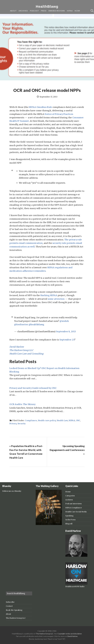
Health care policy (47, 420)
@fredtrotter (21, 324)
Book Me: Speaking (14, 610)
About (8, 614)
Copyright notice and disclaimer (70, 634)
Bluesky (18, 491)
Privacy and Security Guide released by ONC (33, 388)
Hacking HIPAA (49, 295)
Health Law (62, 420)
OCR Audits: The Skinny (22, 404)
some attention (56, 299)
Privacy (13, 424)
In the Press (70, 520)
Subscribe (10, 602)
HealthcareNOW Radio (75, 587)
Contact (9, 606)
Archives (69, 500)
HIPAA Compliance (74, 508)
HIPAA (72, 420)
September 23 (67, 340)
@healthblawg (36, 324)
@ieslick (64, 321)
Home (68, 492)
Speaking (69, 516)
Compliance (31, 420)
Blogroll (69, 524)
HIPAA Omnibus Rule (40, 107)
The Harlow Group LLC (21, 350)
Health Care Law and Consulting (26, 354)
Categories (70, 496)
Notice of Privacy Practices (59, 114)
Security (22, 424)
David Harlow (17, 347)
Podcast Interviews (74, 504)
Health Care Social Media (76, 512)
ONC (78, 420)
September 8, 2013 (66, 331)
